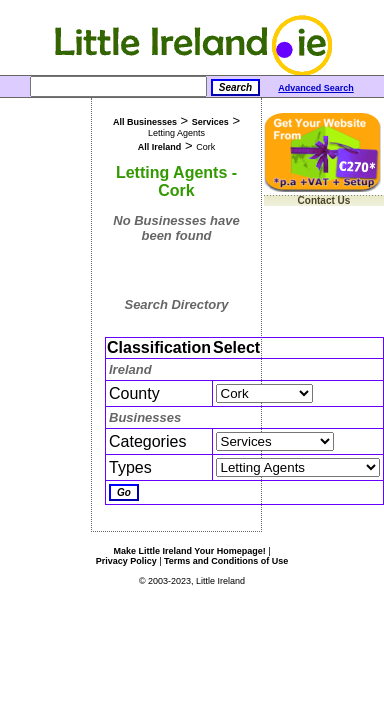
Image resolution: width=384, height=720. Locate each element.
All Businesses (145, 122)
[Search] (118, 86)
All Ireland (160, 147)
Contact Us (324, 200)
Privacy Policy (126, 561)
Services (210, 122)
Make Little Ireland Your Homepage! (189, 551)
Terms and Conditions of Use (226, 561)
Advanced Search (316, 88)
